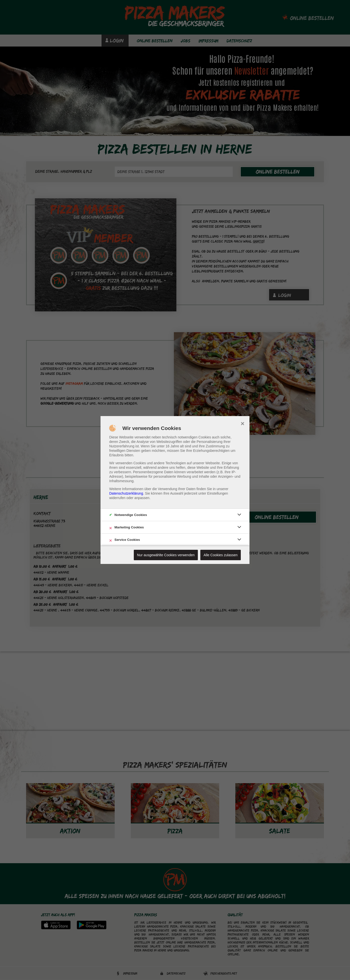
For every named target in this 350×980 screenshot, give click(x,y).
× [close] (242, 423)
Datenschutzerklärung (126, 493)
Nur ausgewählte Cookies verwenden (166, 555)
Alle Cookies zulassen (221, 555)
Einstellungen (218, 493)
